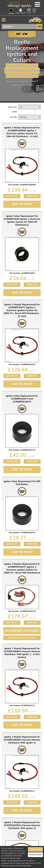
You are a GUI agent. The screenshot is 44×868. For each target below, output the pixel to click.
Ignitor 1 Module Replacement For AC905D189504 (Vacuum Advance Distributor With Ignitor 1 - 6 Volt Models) (22, 653)
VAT (34, 13)
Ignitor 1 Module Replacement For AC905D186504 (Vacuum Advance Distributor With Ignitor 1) (22, 740)
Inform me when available (22, 638)
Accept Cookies (35, 849)
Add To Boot (22, 204)
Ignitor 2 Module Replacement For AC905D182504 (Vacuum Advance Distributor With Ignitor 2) (22, 825)
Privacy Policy (26, 866)
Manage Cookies (35, 855)
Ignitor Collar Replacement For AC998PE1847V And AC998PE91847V (22, 399)
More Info (32, 196)
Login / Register (21, 13)
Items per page (13, 109)
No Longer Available (22, 631)
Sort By (14, 117)
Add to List (12, 196)
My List (29, 13)
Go (40, 26)
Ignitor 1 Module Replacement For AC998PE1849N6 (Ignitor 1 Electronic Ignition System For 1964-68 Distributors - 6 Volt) (22, 132)
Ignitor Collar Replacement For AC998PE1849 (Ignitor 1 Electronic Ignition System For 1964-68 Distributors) (22, 221)
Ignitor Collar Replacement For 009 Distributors (22, 483)
